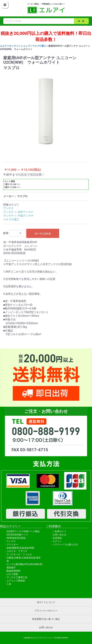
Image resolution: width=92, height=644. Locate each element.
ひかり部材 (12, 574)
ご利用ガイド (59, 531)
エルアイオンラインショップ (15, 46)
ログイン (57, 541)
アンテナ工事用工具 (17, 577)
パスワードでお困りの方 (65, 545)
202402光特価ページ (17, 535)
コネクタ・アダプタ (17, 551)
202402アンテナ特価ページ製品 (23, 531)
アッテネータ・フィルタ (19, 554)
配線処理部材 (13, 571)
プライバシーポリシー (46, 611)
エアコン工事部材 (16, 581)
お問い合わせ (59, 535)
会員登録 (57, 538)
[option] (46, 111)
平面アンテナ (26, 216)
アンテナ (9, 208)
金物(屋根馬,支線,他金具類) (20, 548)
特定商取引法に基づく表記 (46, 619)
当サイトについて (46, 602)
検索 (82, 21)
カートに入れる (43, 234)
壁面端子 (11, 568)
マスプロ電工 (39, 46)
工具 (9, 584)
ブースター (12, 545)
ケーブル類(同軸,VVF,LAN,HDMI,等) (25, 564)
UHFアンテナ (26, 212)
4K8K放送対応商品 (16, 538)
